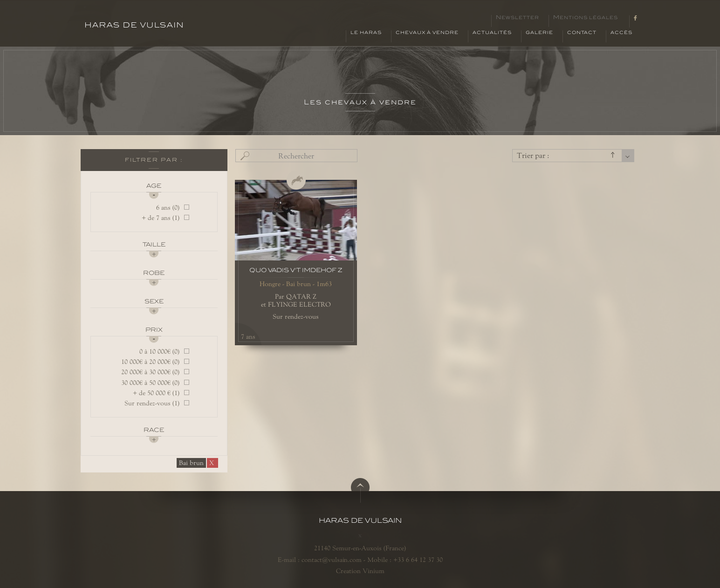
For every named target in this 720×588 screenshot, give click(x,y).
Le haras (366, 33)
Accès (621, 33)
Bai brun (191, 463)
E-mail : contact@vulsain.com (320, 560)
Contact (582, 33)
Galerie (539, 33)
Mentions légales (586, 18)
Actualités (492, 33)
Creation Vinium (360, 571)
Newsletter (518, 18)
